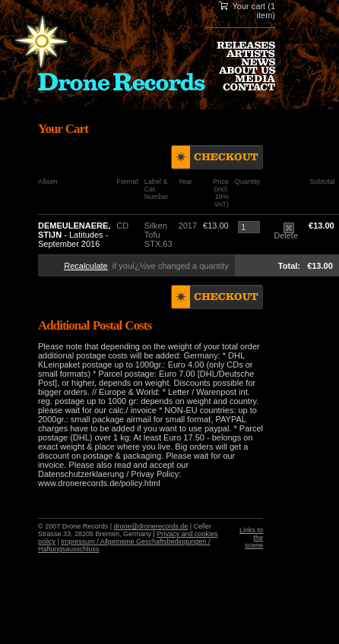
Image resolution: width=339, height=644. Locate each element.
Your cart (249, 6)
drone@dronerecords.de (151, 526)
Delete (286, 232)
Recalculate (86, 266)
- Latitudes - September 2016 (74, 235)
